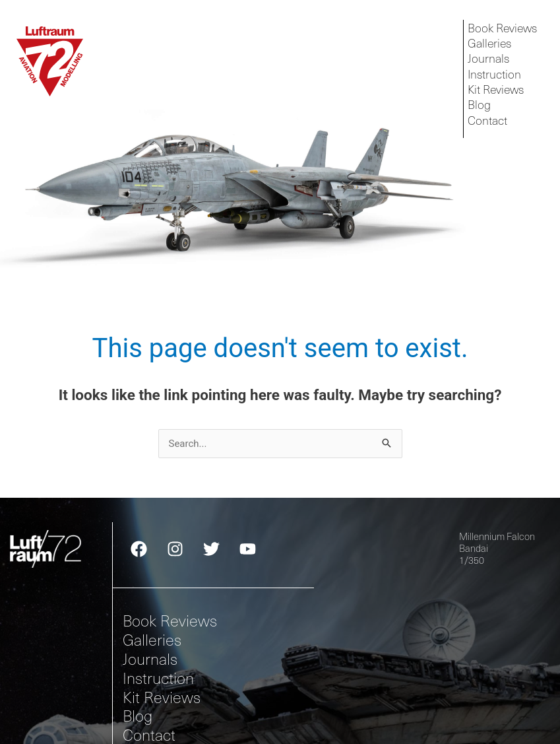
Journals (150, 659)
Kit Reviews (162, 696)
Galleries (152, 639)
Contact (149, 734)
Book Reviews (170, 620)
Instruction (158, 678)
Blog (138, 715)
